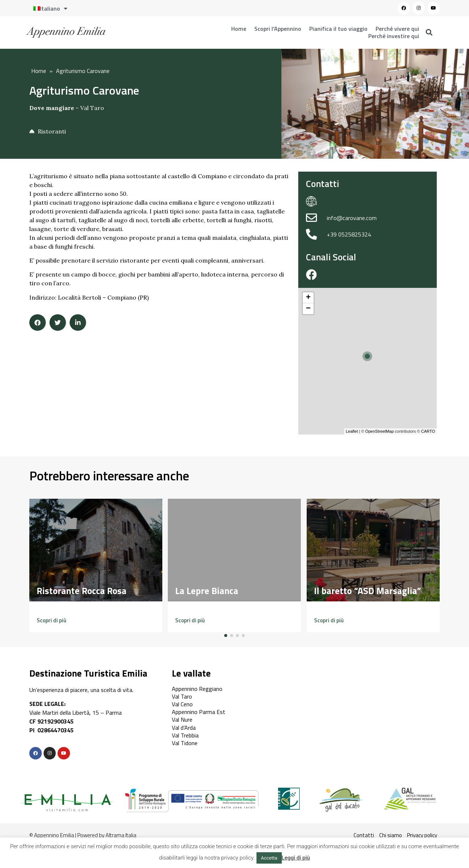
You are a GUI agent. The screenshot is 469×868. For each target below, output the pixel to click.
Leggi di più (296, 858)
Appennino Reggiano (197, 689)
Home (239, 29)
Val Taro (92, 108)
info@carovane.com (352, 218)
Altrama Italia (121, 835)
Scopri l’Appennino (278, 29)
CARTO (428, 431)
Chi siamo (391, 835)
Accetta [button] (269, 858)
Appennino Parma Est (199, 712)
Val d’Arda (184, 728)
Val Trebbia (185, 735)
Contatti (364, 835)
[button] (51, 620)
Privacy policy (422, 835)
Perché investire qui (394, 36)
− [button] (308, 309)
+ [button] (308, 298)
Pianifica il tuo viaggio (338, 29)
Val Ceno (182, 704)
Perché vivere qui (397, 29)
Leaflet (352, 431)
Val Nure (182, 719)
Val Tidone (185, 743)
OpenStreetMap (380, 431)
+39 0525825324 (349, 234)
